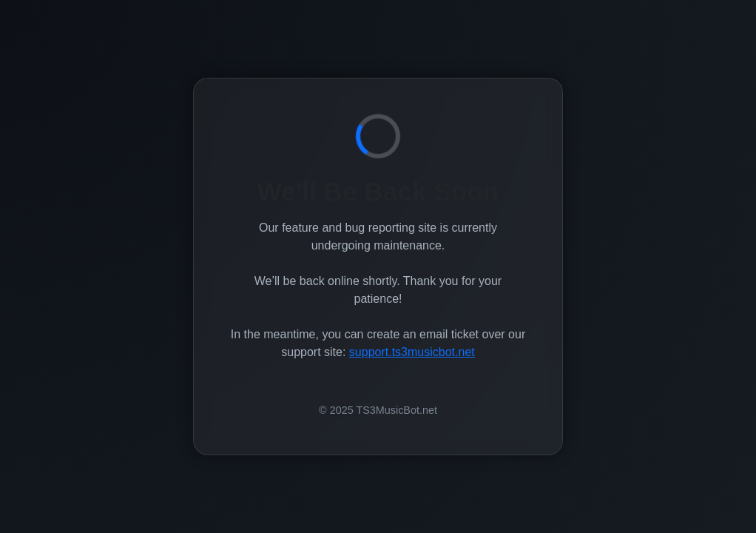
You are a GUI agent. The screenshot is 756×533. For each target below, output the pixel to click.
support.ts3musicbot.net (412, 352)
